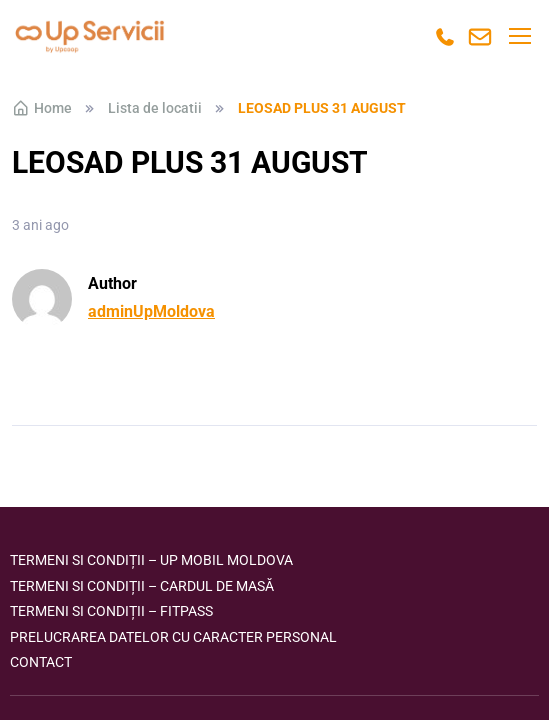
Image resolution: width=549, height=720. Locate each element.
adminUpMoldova (151, 311)
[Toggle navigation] (519, 36)
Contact (41, 662)
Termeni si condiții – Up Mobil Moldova (151, 560)
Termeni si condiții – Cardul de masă (142, 586)
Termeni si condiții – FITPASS (111, 611)
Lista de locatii (155, 108)
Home (42, 108)
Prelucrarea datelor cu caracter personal (173, 637)
